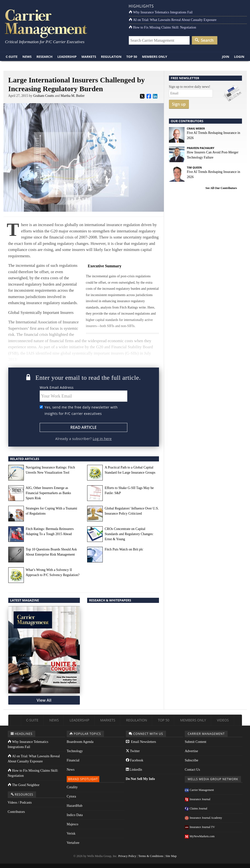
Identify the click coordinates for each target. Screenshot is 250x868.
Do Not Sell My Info (140, 779)
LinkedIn (134, 770)
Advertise (191, 751)
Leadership (67, 57)
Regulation (111, 57)
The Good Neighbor (24, 785)
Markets (89, 57)
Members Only (154, 57)
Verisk (71, 833)
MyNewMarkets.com (200, 836)
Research (45, 57)
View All (44, 700)
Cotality (72, 787)
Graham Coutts (44, 96)
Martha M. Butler (73, 96)
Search (204, 40)
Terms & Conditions (151, 856)
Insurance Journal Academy (203, 818)
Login (239, 57)
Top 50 (132, 57)
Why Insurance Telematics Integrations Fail (161, 12)
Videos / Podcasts (20, 803)
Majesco (72, 824)
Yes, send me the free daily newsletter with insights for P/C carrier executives (81, 410)
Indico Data (75, 815)
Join (226, 57)
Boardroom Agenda (80, 742)
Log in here (102, 439)
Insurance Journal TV (200, 827)
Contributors (16, 812)
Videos (223, 720)
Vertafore (73, 843)
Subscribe (191, 760)
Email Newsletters (141, 742)
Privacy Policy (127, 856)
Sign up (179, 104)
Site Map (171, 856)
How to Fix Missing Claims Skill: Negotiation (162, 27)
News (27, 57)
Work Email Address (57, 387)
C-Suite (12, 57)
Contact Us (192, 770)
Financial (73, 760)
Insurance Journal (198, 799)
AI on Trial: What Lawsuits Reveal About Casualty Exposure (173, 20)
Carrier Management (199, 790)
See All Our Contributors (221, 188)
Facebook (135, 760)
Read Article (83, 427)
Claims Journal (196, 808)
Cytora (71, 796)
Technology (75, 751)
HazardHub (75, 806)
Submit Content (195, 742)
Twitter (133, 751)
